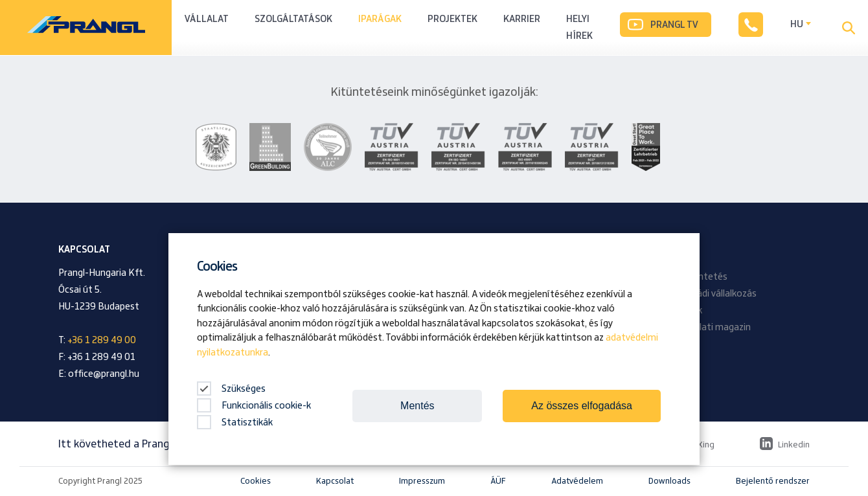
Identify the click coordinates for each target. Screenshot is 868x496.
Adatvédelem (577, 481)
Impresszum (422, 481)
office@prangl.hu (104, 374)
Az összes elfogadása (582, 406)
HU (797, 25)
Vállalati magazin (715, 328)
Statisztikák (235, 423)
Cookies (256, 481)
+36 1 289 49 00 (102, 341)
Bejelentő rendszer (773, 481)
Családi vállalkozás (718, 294)
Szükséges (231, 389)
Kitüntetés (704, 277)
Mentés (417, 406)
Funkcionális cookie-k (254, 406)
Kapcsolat (335, 481)
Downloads (669, 481)
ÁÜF (498, 481)
